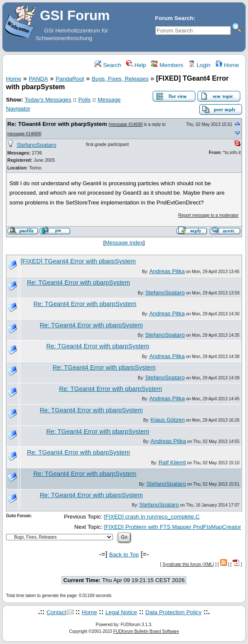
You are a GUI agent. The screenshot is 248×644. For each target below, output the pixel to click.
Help (136, 65)
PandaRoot (70, 79)
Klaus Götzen (168, 420)
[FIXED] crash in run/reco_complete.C (152, 517)
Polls (84, 100)
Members (167, 65)
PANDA (38, 79)
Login (199, 65)
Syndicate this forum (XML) (188, 564)
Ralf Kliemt (172, 462)
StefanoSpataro (37, 145)
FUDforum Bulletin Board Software (146, 631)
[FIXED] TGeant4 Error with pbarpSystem (78, 261)
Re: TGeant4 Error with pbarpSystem (57, 124)
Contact (56, 612)
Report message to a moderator (208, 215)
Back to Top (124, 555)
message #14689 (24, 134)
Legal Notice (121, 612)
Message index (124, 243)
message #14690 (126, 124)
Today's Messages (48, 100)
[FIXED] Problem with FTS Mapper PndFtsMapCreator (173, 527)
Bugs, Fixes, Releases (120, 79)
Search (108, 65)
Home (227, 65)
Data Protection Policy (173, 612)
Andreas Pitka (167, 271)
